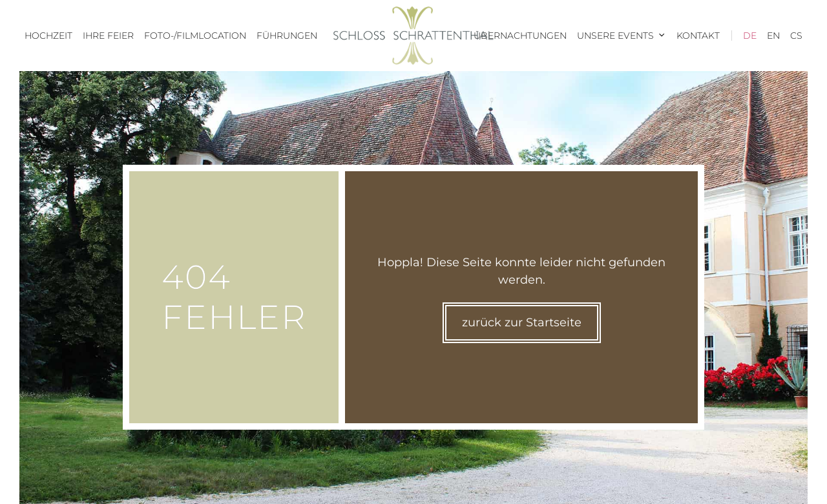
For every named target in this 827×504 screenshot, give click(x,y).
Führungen (287, 36)
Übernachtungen (520, 36)
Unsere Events (624, 36)
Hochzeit (48, 36)
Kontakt (698, 36)
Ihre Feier (108, 36)
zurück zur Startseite (522, 322)
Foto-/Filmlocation (195, 36)
